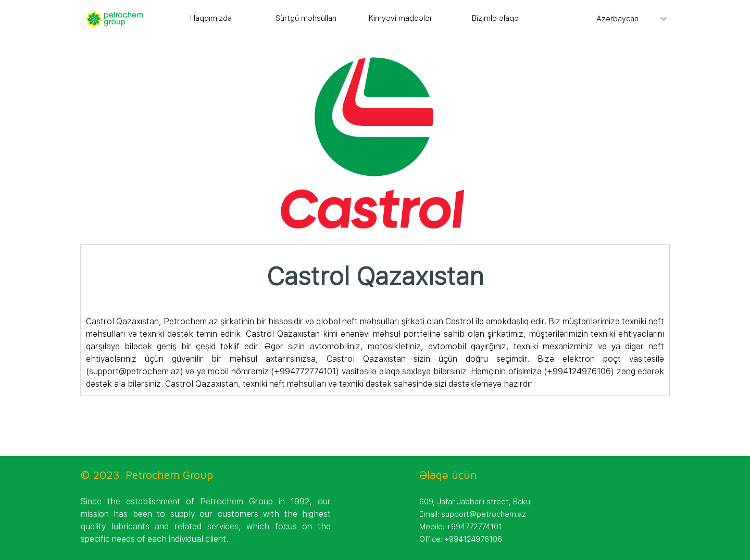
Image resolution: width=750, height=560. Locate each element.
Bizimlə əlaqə (495, 18)
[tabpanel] (375, 324)
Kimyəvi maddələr (401, 18)
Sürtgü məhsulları (306, 18)
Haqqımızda (211, 18)
